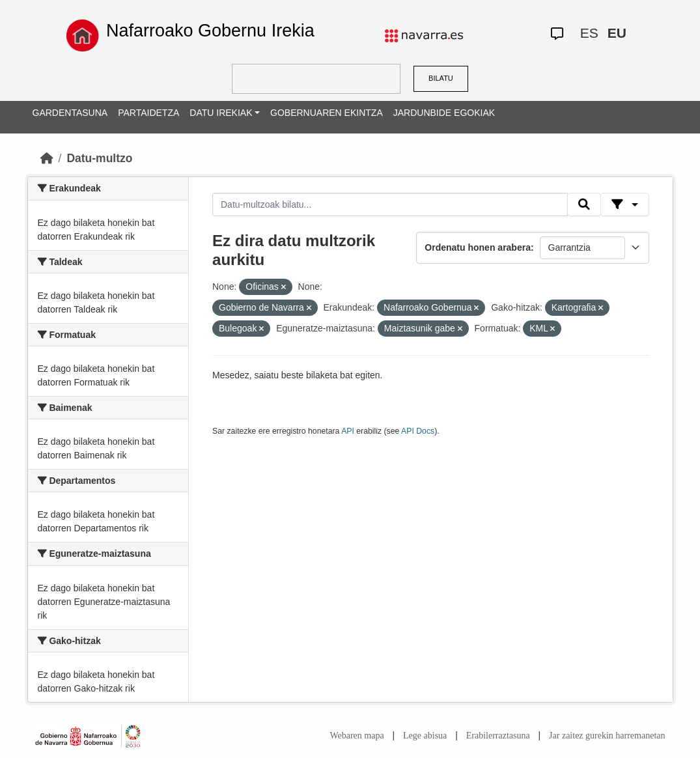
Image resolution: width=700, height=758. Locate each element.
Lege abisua (425, 736)
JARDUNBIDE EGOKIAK (444, 113)
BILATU (441, 78)
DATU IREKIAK (221, 113)
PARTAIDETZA (148, 113)
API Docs (418, 431)
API (348, 431)
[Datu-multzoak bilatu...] (390, 204)
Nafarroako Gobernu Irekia (210, 31)
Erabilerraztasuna (498, 736)
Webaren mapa (357, 736)
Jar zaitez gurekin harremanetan (607, 736)
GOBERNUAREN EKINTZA (327, 113)
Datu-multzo (99, 158)
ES (589, 33)
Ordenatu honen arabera (478, 247)
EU (617, 33)
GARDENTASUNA (70, 113)
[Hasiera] (47, 158)
